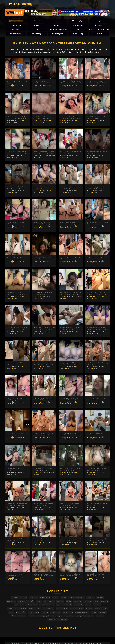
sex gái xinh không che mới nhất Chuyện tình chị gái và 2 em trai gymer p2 (44, 399)
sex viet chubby (84, 605)
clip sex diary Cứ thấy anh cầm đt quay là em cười (71, 153)
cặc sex (10, 613)
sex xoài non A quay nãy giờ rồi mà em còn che (70, 188)
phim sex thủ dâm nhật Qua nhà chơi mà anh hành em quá (70, 575)
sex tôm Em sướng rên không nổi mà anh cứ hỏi (17, 540)
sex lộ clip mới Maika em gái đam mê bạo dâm (97, 435)
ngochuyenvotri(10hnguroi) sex (85, 617)
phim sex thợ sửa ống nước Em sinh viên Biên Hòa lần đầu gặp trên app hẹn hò (17, 118)
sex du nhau (103, 613)
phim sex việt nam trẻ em (77, 598)
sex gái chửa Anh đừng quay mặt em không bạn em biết (17, 82)
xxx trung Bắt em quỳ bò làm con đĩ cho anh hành (44, 259)
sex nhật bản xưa (68, 613)
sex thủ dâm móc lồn (102, 609)
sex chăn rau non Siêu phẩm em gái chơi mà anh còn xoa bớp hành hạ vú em (97, 153)
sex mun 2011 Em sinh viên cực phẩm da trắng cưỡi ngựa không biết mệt (17, 259)
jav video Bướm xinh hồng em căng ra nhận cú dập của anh (96, 294)
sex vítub (74, 602)
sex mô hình (83, 602)
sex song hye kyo (54, 602)
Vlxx (57, 21)
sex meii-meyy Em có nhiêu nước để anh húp (16, 575)
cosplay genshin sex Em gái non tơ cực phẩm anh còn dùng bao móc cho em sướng (17, 435)
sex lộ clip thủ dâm (36, 605)
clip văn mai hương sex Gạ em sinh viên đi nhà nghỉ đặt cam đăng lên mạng (70, 329)
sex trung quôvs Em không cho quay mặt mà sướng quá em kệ (43, 435)
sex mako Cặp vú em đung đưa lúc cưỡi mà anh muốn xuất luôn (70, 435)
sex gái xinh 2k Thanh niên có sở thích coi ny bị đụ (97, 223)
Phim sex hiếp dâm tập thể (58, 30)
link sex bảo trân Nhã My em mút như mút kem (17, 364)
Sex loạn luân (16, 25)
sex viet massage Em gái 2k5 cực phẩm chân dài (71, 540)
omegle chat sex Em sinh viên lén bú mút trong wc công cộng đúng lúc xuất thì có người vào (44, 329)
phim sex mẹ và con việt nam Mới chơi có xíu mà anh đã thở (43, 364)
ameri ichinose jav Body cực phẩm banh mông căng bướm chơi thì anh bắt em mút (70, 223)
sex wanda (56, 598)
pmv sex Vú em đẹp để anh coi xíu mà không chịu (43, 294)
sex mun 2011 (33, 598)
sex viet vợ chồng (33, 613)
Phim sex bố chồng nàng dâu (99, 30)
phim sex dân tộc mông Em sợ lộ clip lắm (17, 470)
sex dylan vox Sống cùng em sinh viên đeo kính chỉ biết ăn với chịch (44, 575)
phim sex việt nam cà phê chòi (16, 609)
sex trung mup (69, 617)
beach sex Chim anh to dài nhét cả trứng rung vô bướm (97, 259)
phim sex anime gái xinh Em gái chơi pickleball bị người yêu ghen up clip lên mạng (44, 82)
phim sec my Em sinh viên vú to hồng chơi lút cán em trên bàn (70, 259)
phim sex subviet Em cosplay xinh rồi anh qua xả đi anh (69, 505)
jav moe (64, 605)
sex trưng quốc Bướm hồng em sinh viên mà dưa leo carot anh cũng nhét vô (17, 153)
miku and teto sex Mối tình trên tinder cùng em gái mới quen (16, 188)
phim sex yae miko (62, 609)
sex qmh (64, 598)
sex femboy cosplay (34, 609)
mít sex (102, 602)
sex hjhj (95, 613)
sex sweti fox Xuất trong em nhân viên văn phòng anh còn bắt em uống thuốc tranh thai (71, 294)
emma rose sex (56, 613)
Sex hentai (58, 25)
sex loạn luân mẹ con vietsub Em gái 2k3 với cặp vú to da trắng (17, 329)
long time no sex (45, 598)
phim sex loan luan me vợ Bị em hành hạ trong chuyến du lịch (17, 505)
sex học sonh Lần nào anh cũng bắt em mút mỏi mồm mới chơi (44, 153)
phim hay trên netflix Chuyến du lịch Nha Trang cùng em (17, 399)
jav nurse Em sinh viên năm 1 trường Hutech (96, 575)
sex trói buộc (91, 598)
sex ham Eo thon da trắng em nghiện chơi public (16, 223)
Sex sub (99, 34)
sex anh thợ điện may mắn (30, 602)
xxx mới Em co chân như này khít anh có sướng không (97, 118)
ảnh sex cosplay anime (83, 613)
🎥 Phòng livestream (16, 21)
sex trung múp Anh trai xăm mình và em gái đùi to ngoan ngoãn (44, 223)
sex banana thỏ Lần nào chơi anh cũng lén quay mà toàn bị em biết (71, 82)
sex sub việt (103, 605)
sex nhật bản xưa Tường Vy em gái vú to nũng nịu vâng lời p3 (97, 82)
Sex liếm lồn (99, 25)
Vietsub (37, 25)
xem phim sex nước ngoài (18, 598)
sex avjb (43, 602)
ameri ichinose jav (48, 609)
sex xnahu (31, 617)
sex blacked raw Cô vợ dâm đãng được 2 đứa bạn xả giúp (98, 364)
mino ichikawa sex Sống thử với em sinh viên (97, 505)
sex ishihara (65, 602)
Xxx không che (58, 34)
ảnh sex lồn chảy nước (77, 609)
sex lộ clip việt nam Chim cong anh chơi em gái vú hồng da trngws (43, 118)
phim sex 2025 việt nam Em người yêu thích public (42, 540)
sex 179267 (101, 598)
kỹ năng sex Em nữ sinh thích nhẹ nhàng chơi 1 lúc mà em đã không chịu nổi (97, 329)
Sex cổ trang (37, 34)
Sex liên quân (78, 25)
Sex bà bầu (16, 30)
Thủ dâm (37, 30)
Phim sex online (16, 34)
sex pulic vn (101, 617)
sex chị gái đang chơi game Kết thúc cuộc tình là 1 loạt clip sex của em (70, 399)
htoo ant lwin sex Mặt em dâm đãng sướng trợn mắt (96, 399)
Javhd (78, 30)
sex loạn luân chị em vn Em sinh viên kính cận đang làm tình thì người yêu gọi (97, 188)
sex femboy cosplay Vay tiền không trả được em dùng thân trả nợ (71, 118)
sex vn (10, 86)
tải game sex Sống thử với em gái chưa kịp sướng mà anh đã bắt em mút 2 (44, 470)
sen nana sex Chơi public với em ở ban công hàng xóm (71, 470)
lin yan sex (90, 609)
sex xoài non (94, 602)
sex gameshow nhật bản (52, 605)
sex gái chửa (12, 605)
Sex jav (99, 21)
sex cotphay (45, 613)
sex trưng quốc (57, 617)
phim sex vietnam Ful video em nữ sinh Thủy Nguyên (43, 505)
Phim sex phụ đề (78, 21)
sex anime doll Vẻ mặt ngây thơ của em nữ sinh (43, 188)
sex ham (94, 605)
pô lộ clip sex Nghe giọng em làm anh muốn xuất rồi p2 (98, 470)
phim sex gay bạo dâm (44, 617)
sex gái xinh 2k (15, 602)
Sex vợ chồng (78, 34)
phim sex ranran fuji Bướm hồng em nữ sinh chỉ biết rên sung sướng (17, 294)
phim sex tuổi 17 (20, 613)
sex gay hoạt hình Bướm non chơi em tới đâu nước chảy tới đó (71, 364)
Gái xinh (37, 21)
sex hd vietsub (23, 605)
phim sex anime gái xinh (18, 617)
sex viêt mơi (73, 605)
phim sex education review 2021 (57, 621)
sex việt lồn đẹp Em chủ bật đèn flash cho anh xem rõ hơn (97, 540)
